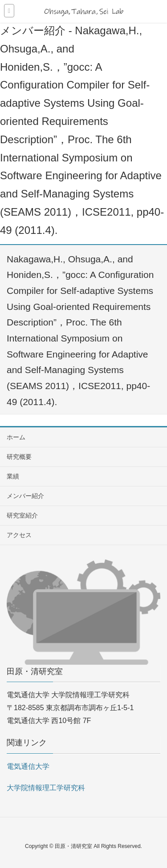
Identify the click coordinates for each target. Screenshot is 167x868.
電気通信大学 (28, 766)
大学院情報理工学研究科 (46, 788)
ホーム (16, 437)
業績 (13, 476)
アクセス (19, 535)
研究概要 (19, 457)
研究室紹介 (22, 515)
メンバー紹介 (25, 496)
